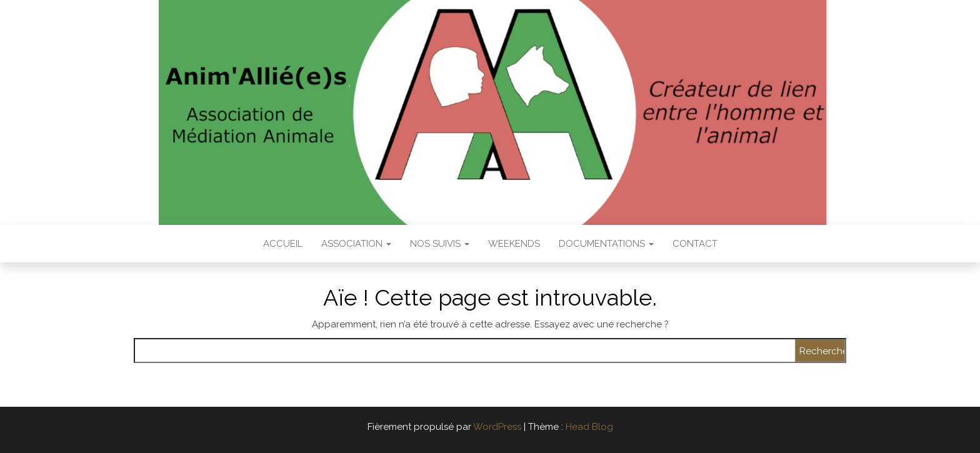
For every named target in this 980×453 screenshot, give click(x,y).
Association (356, 244)
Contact (695, 244)
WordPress (497, 427)
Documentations (606, 244)
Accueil (283, 244)
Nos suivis (440, 244)
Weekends (514, 244)
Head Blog (589, 427)
